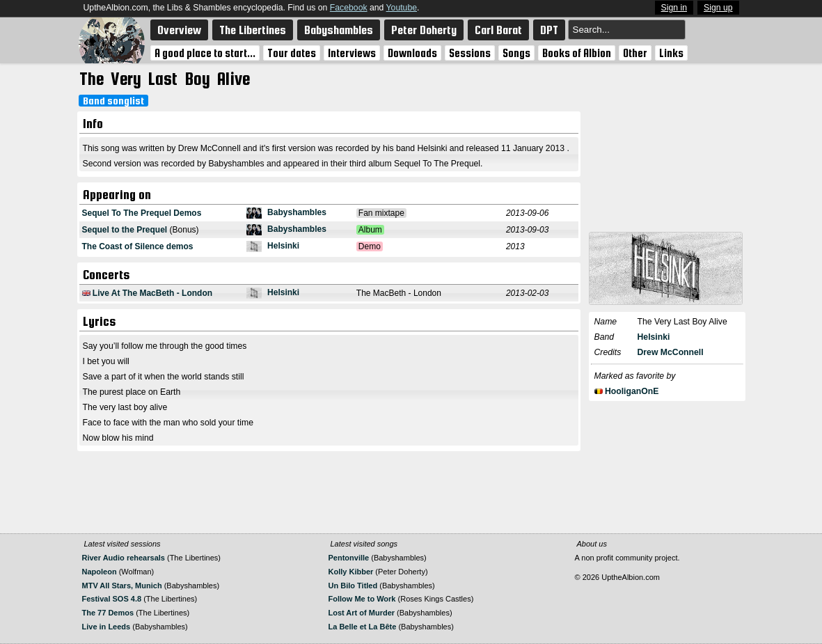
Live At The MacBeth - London (152, 293)
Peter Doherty (424, 30)
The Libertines (253, 30)
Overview (179, 30)
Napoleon (100, 572)
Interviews (352, 53)
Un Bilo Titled (353, 586)
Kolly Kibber (351, 572)
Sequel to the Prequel (125, 230)
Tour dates (292, 53)
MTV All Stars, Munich (122, 586)
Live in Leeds (106, 627)
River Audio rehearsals (124, 558)
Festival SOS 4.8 (113, 599)
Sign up (718, 8)
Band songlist (113, 101)
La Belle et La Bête (363, 627)
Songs (516, 53)
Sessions (470, 53)
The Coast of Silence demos (138, 246)
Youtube (402, 8)
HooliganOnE (632, 391)
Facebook (349, 8)
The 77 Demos (108, 613)
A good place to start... (205, 53)
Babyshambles (339, 30)
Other (635, 53)
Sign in (674, 8)
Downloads (412, 53)
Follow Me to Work (362, 599)
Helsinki (283, 246)
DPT (549, 30)
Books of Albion (577, 53)
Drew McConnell (671, 352)
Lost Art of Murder (362, 613)
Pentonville (349, 558)
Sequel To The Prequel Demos (142, 213)
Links (671, 53)
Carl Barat (498, 30)
